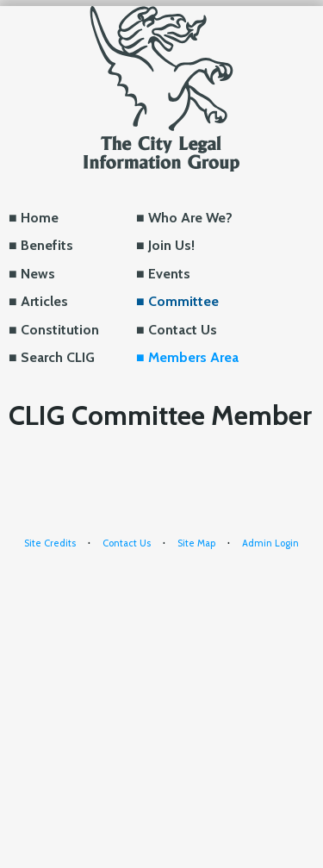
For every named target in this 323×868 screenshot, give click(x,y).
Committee (183, 301)
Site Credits (50, 543)
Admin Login (270, 543)
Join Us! (171, 245)
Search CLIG (58, 357)
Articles (44, 301)
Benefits (47, 245)
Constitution (60, 330)
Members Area (193, 357)
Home (40, 218)
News (38, 274)
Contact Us (183, 330)
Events (169, 274)
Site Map (196, 543)
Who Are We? (190, 218)
